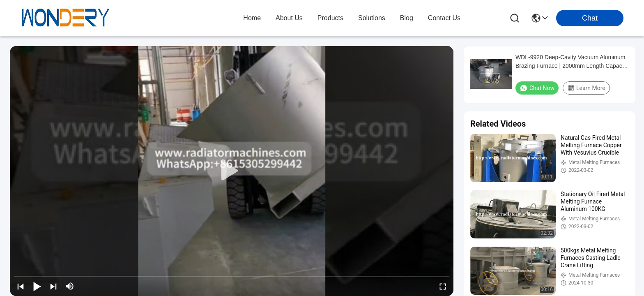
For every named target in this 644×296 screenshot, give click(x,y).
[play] (232, 171)
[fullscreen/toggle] (443, 286)
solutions (372, 18)
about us (289, 18)
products (330, 18)
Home (252, 18)
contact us (444, 18)
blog (407, 18)
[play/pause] (37, 286)
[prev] (21, 286)
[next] (53, 286)
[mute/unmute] (70, 286)
